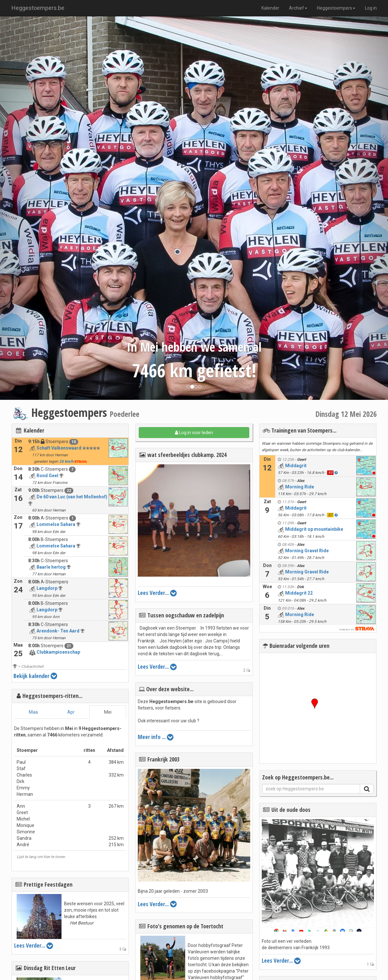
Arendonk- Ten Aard (58, 631)
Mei (108, 712)
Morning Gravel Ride (307, 551)
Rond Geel (47, 476)
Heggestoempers (336, 8)
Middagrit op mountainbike (314, 529)
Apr (71, 712)
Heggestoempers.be (38, 8)
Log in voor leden (194, 433)
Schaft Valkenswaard (59, 448)
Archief (298, 8)
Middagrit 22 (299, 593)
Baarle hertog (51, 567)
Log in (371, 8)
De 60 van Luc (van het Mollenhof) (72, 497)
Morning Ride (300, 487)
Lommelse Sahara (56, 524)
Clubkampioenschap (58, 652)
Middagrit (296, 466)
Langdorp (47, 588)
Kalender (270, 8)
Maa (33, 712)
